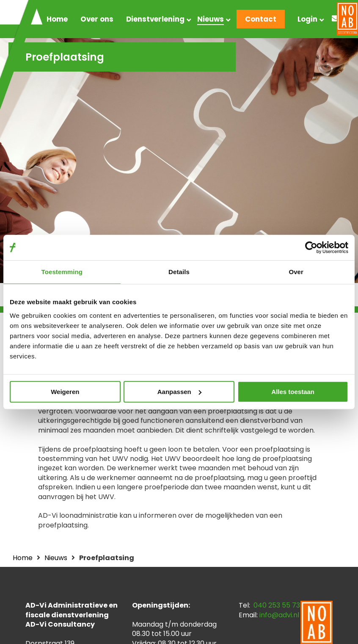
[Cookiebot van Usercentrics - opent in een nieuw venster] (311, 247)
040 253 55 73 (277, 605)
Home (57, 19)
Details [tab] (179, 272)
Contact (261, 19)
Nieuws (211, 19)
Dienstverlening (155, 19)
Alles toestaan (293, 392)
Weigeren (65, 392)
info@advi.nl (279, 615)
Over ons (97, 19)
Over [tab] (296, 272)
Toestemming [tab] (62, 272)
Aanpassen (179, 392)
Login (307, 19)
